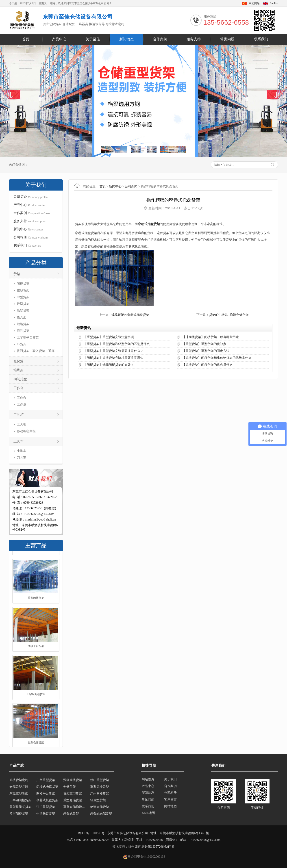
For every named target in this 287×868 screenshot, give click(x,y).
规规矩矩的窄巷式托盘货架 (130, 315)
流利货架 (23, 331)
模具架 (22, 317)
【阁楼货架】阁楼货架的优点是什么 (207, 365)
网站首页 (148, 779)
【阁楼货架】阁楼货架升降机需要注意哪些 (113, 358)
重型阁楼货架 (36, 638)
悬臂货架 (23, 311)
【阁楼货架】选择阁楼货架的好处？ (109, 365)
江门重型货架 (46, 813)
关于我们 (170, 779)
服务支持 (194, 39)
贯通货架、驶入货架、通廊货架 (38, 351)
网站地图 (170, 806)
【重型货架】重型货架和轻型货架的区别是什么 (117, 344)
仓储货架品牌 (36, 590)
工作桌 (22, 405)
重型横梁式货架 (20, 813)
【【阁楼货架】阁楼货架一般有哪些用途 (211, 337)
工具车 (18, 441)
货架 (17, 274)
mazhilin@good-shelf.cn (40, 520)
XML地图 (148, 813)
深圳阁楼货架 (73, 786)
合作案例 (160, 39)
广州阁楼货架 (100, 799)
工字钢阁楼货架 (36, 735)
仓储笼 (18, 361)
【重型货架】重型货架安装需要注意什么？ (113, 351)
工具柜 (18, 415)
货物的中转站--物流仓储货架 (229, 315)
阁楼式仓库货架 (47, 792)
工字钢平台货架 (28, 337)
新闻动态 (126, 39)
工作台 (18, 388)
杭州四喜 (135, 847)
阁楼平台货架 (36, 687)
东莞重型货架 (19, 799)
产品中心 (59, 39)
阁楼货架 (23, 284)
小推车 (22, 451)
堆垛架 (18, 370)
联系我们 (261, 39)
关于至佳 (93, 39)
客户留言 (170, 800)
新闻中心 (115, 186)
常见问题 (227, 39)
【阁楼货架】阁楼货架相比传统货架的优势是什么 (217, 358)
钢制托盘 (20, 379)
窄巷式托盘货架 (149, 224)
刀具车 (22, 458)
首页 (26, 39)
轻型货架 (23, 304)
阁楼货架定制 (19, 786)
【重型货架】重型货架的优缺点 (204, 344)
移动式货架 (71, 779)
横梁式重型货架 (101, 779)
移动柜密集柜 (26, 431)
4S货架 (22, 344)
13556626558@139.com (39, 514)
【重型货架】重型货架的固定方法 (206, 351)
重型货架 (23, 290)
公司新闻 (131, 186)
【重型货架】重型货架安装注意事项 (109, 337)
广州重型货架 (46, 786)
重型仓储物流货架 (75, 813)
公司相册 (170, 793)
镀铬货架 (23, 324)
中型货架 (23, 297)
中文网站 (254, 3)
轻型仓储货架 (46, 779)
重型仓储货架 (73, 806)
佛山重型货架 (100, 786)
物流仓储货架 (100, 813)
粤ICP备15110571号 (91, 833)
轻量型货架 (98, 806)
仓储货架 (70, 792)
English (274, 3)
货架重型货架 (73, 799)
